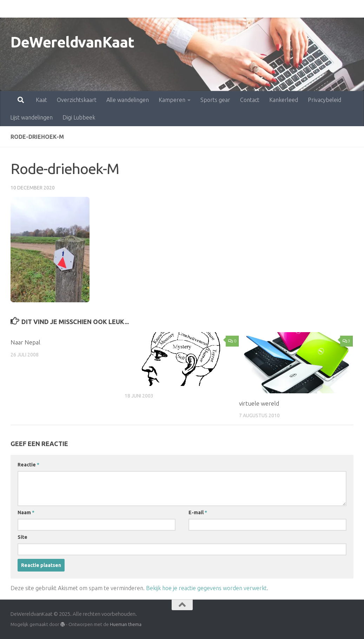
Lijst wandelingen (31, 117)
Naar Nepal (25, 342)
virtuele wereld (259, 403)
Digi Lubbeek (79, 117)
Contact (219, 9)
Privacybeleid (294, 9)
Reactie (28, 465)
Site (22, 537)
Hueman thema (126, 624)
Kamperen (141, 9)
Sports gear (184, 9)
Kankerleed (253, 9)
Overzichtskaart (46, 9)
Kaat (11, 9)
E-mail (198, 512)
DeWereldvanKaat (72, 42)
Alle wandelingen (97, 9)
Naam (26, 512)
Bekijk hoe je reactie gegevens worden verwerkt (206, 588)
